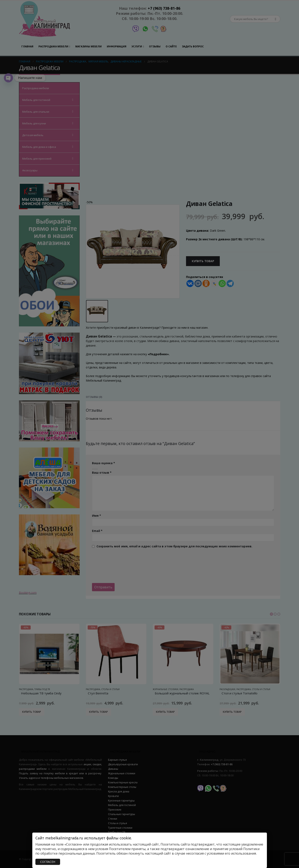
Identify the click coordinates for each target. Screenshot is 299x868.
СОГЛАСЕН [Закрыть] (48, 862)
